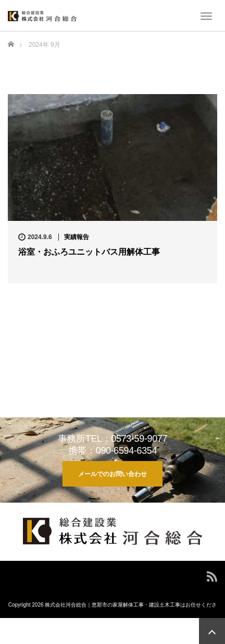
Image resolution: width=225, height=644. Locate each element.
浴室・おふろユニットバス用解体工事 (89, 252)
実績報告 (77, 237)
